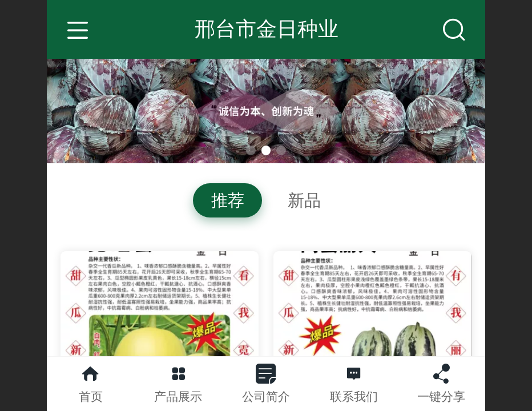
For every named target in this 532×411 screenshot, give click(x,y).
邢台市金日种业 (267, 29)
